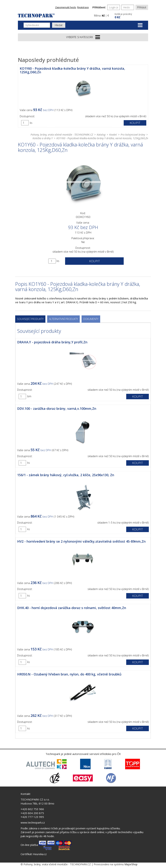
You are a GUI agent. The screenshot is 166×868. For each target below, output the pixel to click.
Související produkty (30, 319)
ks (31, 123)
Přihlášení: (99, 7)
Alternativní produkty (63, 319)
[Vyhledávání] (37, 25)
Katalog (101, 135)
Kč (103, 16)
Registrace (83, 7)
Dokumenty (91, 319)
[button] (131, 15)
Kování (113, 135)
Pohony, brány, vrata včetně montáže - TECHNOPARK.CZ (62, 135)
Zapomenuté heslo (66, 7)
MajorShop (131, 864)
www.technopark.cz (33, 822)
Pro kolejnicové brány (133, 135)
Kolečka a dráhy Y (43, 138)
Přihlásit (142, 7)
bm (29, 396)
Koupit (135, 123)
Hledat (59, 25)
